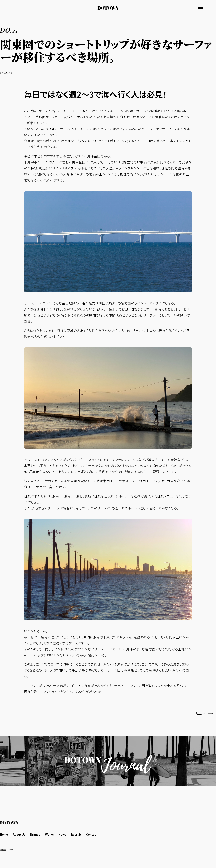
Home (4, 834)
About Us (20, 834)
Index (200, 714)
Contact (95, 834)
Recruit (79, 834)
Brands (37, 834)
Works (51, 834)
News (65, 834)
